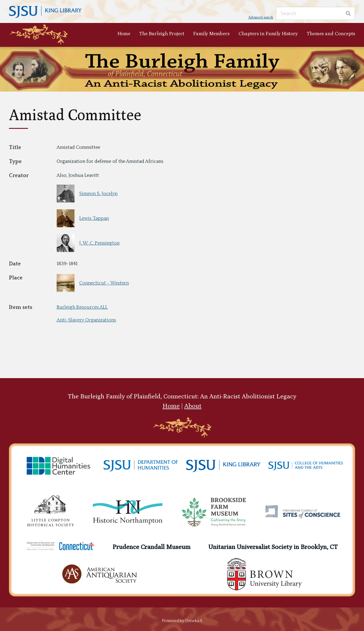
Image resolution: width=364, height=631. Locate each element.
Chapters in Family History (268, 34)
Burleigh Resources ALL (82, 307)
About (193, 406)
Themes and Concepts (331, 34)
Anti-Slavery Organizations (86, 320)
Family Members (211, 34)
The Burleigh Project (162, 34)
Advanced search (261, 17)
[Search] (316, 13)
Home (124, 34)
